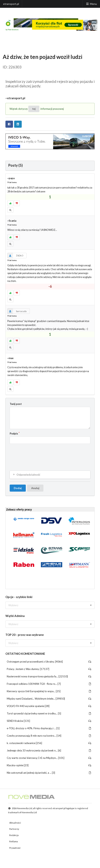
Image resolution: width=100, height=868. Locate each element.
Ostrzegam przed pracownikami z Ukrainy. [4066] (49, 662)
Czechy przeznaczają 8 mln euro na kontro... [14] (49, 736)
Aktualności (15, 823)
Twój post (16, 404)
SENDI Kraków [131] (49, 721)
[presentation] (39, 454)
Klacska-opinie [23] (49, 765)
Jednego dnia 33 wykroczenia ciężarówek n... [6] (49, 750)
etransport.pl (11, 4)
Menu (91, 4)
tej (34, 109)
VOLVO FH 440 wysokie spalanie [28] (49, 706)
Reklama (14, 841)
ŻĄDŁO (15, 256)
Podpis (14, 434)
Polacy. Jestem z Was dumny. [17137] (49, 669)
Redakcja (14, 835)
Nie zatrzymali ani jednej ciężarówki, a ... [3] (49, 773)
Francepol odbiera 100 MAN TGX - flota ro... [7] (49, 684)
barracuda (17, 311)
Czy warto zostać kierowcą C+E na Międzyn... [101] (49, 758)
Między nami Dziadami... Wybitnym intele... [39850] (49, 699)
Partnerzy (14, 829)
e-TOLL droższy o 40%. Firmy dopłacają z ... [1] (49, 728)
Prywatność (15, 848)
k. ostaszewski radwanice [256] (49, 743)
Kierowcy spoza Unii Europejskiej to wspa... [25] (49, 691)
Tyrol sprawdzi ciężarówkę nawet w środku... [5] (49, 713)
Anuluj (35, 488)
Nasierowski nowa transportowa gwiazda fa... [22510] (49, 676)
